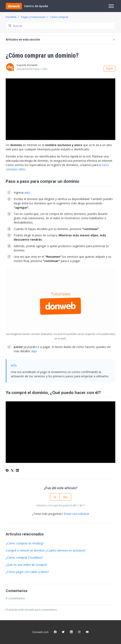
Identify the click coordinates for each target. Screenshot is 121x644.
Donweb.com (41, 632)
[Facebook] (7, 471)
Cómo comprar (59, 17)
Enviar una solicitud (76, 514)
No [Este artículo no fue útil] (65, 497)
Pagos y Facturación (33, 17)
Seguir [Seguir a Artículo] (109, 68)
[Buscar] (60, 26)
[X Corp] (12, 471)
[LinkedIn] (17, 471)
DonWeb (11, 17)
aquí (27, 192)
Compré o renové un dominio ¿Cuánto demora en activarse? (46, 550)
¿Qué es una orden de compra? (26, 565)
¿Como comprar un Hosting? (25, 543)
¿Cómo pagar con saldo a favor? (27, 572)
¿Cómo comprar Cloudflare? (24, 558)
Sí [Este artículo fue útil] (55, 497)
